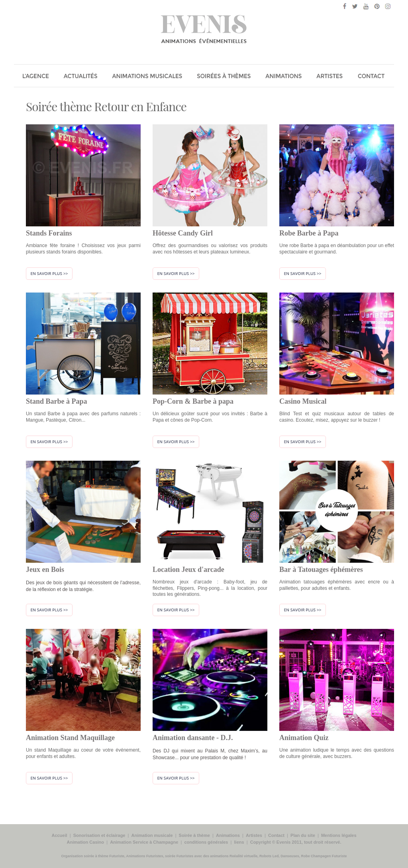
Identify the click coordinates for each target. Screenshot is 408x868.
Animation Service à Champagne (144, 842)
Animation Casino (86, 842)
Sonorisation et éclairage (99, 835)
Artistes (254, 835)
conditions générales (206, 842)
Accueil (59, 835)
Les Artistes (331, 77)
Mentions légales (339, 835)
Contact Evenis (373, 77)
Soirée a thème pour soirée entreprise (224, 77)
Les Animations (284, 77)
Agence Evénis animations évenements (36, 77)
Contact (276, 835)
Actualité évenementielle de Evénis (81, 77)
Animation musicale (152, 835)
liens (239, 842)
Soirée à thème (194, 835)
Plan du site (303, 835)
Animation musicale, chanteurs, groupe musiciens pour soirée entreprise (148, 77)
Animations (228, 835)
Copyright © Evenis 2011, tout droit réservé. (296, 842)
